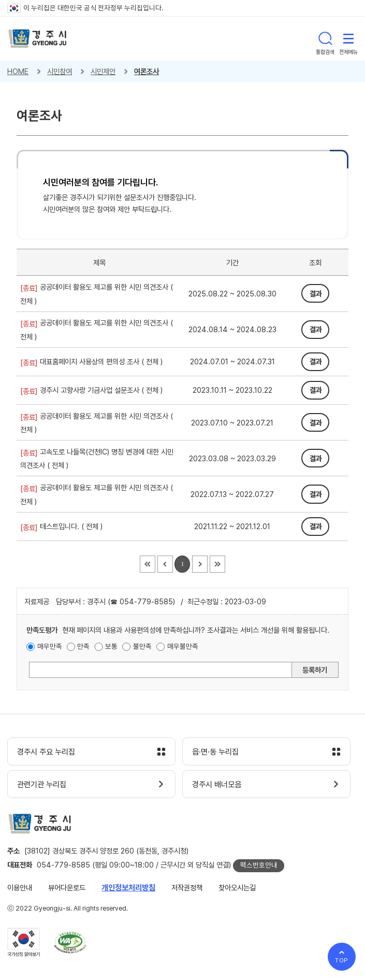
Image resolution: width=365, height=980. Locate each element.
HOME (18, 71)
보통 (111, 646)
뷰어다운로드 (67, 887)
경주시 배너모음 (217, 785)
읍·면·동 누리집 (215, 752)
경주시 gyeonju (38, 39)
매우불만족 (183, 646)
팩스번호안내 (259, 865)
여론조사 (147, 71)
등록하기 (315, 670)
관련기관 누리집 (42, 785)
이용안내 (20, 887)
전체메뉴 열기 (348, 38)
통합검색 (325, 38)
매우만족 (50, 646)
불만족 (142, 646)
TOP (342, 960)
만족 (83, 646)
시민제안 (103, 71)
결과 (316, 294)
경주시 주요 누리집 (46, 752)
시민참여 (60, 71)
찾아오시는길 (237, 887)
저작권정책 (187, 887)
